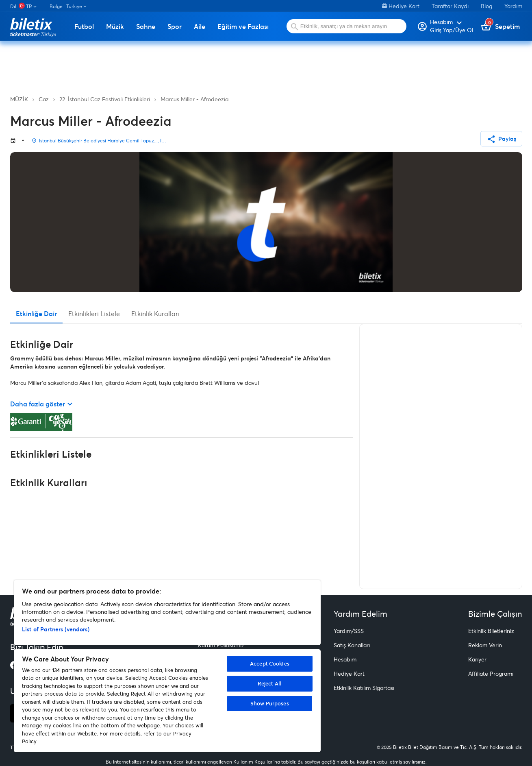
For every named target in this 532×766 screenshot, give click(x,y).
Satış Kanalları (352, 645)
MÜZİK (19, 99)
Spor (175, 26)
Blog (486, 6)
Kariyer (477, 659)
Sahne (146, 26)
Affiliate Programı (491, 673)
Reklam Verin (485, 645)
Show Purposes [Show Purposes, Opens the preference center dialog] (270, 703)
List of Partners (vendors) (56, 629)
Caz (44, 99)
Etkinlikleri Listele (94, 313)
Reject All (270, 683)
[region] (167, 666)
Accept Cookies (270, 663)
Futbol (84, 26)
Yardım (513, 6)
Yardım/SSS (349, 631)
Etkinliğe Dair (36, 313)
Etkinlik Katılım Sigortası (364, 688)
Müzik (115, 26)
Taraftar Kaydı (450, 6)
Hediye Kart (401, 6)
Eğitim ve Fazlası (243, 26)
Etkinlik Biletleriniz (491, 631)
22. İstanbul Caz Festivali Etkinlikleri (105, 99)
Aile (200, 26)
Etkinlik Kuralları (155, 313)
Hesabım (345, 659)
